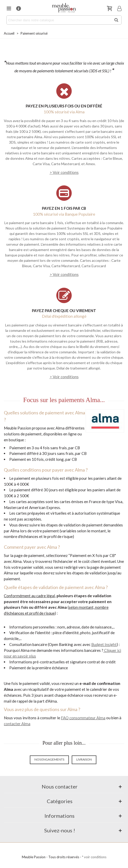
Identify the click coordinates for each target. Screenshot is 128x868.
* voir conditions (94, 857)
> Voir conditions (64, 172)
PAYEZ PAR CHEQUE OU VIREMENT (64, 311)
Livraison (84, 759)
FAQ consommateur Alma (83, 718)
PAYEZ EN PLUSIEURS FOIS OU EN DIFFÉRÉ (64, 106)
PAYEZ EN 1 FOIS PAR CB (64, 208)
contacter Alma (17, 724)
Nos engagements (49, 759)
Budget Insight (104, 644)
